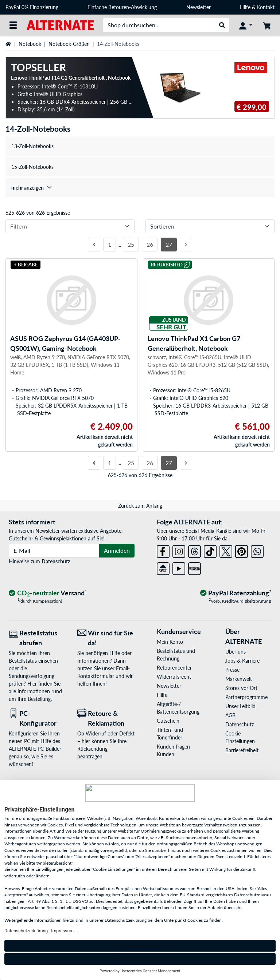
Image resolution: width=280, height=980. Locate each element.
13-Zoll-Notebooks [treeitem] (32, 146)
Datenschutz (56, 561)
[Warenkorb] (267, 25)
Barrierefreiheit (242, 750)
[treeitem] (140, 188)
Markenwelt (239, 679)
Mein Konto (170, 642)
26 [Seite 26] (150, 244)
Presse (232, 670)
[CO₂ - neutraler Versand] (48, 593)
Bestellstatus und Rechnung (176, 655)
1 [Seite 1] (110, 244)
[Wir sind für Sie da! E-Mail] (106, 638)
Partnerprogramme (246, 697)
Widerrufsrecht (174, 677)
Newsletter (199, 7)
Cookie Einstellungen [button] (240, 737)
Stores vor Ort (241, 688)
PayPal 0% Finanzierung (32, 7)
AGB (230, 715)
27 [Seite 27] (169, 244)
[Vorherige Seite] (94, 245)
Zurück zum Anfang (140, 506)
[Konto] (246, 25)
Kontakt (266, 7)
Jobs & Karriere (242, 661)
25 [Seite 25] (131, 244)
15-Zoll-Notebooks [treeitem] (32, 167)
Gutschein (168, 721)
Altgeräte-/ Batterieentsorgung (178, 708)
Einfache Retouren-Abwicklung (122, 7)
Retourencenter (174, 668)
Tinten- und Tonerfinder (170, 734)
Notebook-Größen (69, 44)
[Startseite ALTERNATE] (60, 25)
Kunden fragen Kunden (173, 750)
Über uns (236, 652)
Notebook (30, 44)
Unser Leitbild (240, 706)
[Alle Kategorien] (13, 25)
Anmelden (117, 550)
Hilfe (245, 7)
